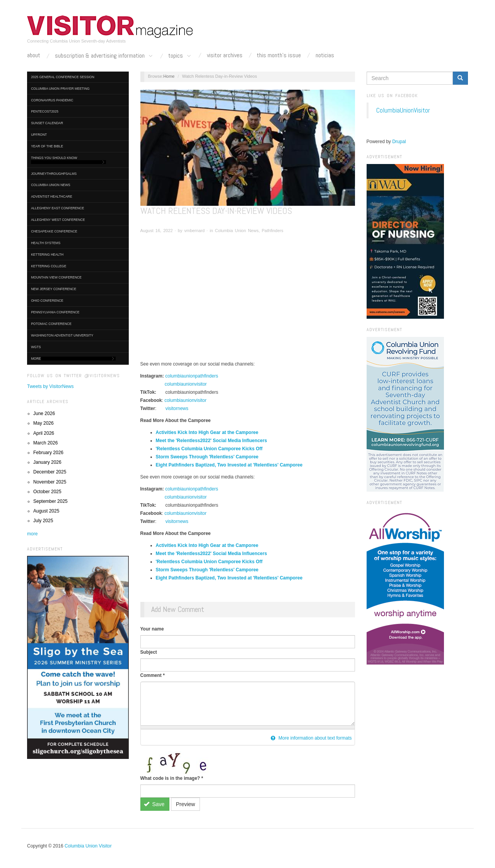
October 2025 (47, 492)
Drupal (399, 142)
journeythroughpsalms (54, 174)
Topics (180, 56)
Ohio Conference (47, 301)
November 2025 (50, 482)
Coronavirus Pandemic (52, 100)
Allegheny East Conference (57, 208)
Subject (149, 652)
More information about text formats (311, 738)
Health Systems (46, 243)
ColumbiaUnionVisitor (403, 110)
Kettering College (49, 266)
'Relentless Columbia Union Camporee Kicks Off (209, 449)
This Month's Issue (279, 55)
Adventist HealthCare (51, 196)
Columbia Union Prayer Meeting (60, 89)
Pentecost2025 (45, 111)
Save (154, 804)
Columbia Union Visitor (88, 846)
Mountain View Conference (56, 277)
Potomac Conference (51, 324)
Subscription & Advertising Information (104, 56)
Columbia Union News (51, 185)
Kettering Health (47, 255)
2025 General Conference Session (63, 77)
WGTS (36, 347)
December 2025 (50, 472)
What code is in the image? (172, 778)
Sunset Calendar (47, 123)
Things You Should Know (68, 160)
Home (169, 76)
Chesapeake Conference (54, 231)
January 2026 (47, 462)
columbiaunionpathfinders (192, 376)
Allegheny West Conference (58, 220)
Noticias (325, 55)
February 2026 (48, 453)
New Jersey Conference (54, 289)
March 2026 (45, 443)
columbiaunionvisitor (186, 384)
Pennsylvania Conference (55, 312)
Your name (152, 629)
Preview (186, 804)
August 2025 (46, 511)
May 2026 (44, 423)
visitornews (177, 408)
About (34, 55)
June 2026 (44, 413)
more (32, 534)
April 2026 (44, 433)
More (73, 359)
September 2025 (50, 501)
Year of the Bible (47, 146)
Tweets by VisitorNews (50, 386)
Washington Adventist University (62, 335)
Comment (153, 675)
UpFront (39, 135)
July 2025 (43, 521)
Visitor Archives (225, 55)
